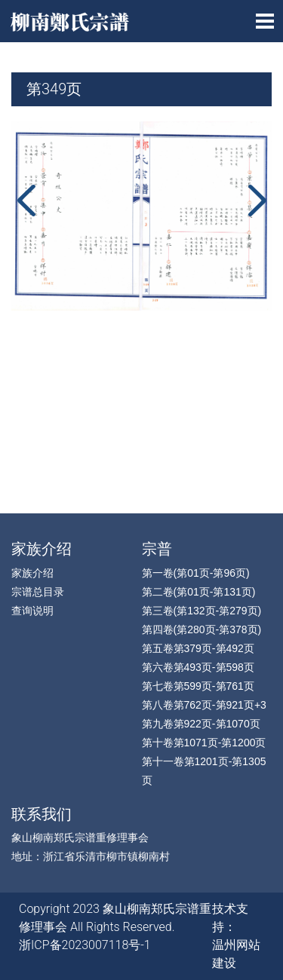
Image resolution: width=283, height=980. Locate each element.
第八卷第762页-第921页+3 (204, 705)
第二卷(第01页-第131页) (199, 592)
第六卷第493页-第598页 (198, 667)
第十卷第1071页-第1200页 (204, 743)
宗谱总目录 (38, 592)
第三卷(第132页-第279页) (202, 611)
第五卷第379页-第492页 (198, 648)
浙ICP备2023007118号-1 (85, 945)
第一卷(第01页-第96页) (196, 573)
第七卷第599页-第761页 (198, 686)
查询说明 (32, 611)
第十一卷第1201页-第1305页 (204, 771)
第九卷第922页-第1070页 (201, 724)
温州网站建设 (236, 954)
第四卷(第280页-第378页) (202, 629)
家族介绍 (42, 549)
